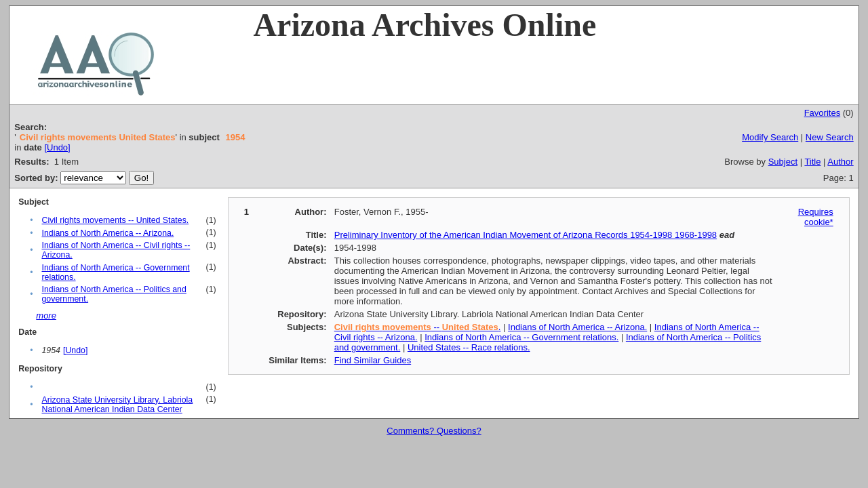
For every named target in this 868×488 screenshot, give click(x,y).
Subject (783, 162)
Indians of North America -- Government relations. (521, 337)
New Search (830, 137)
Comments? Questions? (434, 431)
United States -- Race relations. (469, 347)
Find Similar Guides (373, 360)
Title (812, 162)
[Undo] (57, 147)
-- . (418, 327)
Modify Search (770, 137)
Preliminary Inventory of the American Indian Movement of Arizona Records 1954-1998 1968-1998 (526, 235)
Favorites (822, 113)
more (46, 316)
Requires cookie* (816, 217)
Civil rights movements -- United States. (115, 220)
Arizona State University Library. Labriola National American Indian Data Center (117, 405)
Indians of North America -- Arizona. (107, 233)
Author (840, 162)
